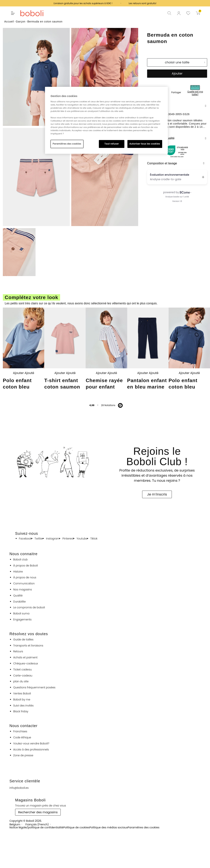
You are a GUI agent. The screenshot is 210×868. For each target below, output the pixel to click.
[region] (106, 120)
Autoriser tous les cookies (145, 144)
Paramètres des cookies (67, 144)
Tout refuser (112, 144)
